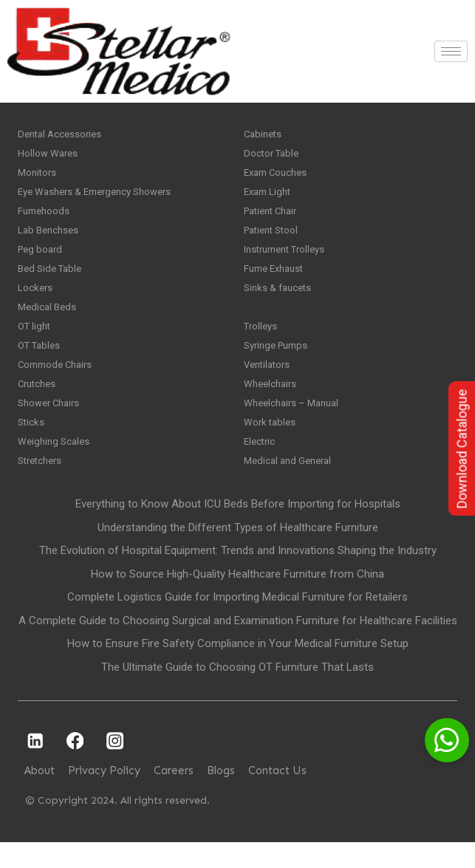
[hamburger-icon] (451, 51)
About (40, 797)
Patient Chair (274, 217)
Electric (261, 465)
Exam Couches (278, 176)
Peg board (42, 259)
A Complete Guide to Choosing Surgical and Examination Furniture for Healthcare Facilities (238, 647)
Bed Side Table (52, 279)
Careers (174, 797)
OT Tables (41, 362)
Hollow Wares (49, 155)
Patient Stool (274, 238)
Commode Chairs (58, 383)
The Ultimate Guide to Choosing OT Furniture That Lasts (237, 694)
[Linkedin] (35, 767)
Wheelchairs (272, 403)
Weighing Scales (56, 465)
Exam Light (270, 197)
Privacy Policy (104, 797)
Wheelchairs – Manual (295, 424)
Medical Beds (49, 321)
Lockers (36, 300)
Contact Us (277, 797)
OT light (36, 341)
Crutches (39, 403)
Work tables (271, 445)
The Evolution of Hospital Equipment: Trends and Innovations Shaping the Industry (238, 577)
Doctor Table (273, 155)
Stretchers (42, 486)
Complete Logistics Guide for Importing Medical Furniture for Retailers (237, 623)
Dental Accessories (62, 134)
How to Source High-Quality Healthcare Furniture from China (237, 601)
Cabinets (264, 134)
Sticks (32, 445)
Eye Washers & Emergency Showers (102, 197)
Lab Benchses (50, 238)
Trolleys (262, 341)
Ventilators (269, 383)
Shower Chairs (52, 424)
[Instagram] (115, 767)
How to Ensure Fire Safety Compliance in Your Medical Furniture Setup (238, 670)
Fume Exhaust (277, 279)
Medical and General (291, 486)
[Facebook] (75, 767)
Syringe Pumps (279, 362)
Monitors (38, 176)
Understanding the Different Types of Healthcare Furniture (238, 554)
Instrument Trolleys (289, 259)
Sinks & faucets (280, 300)
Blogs (221, 797)
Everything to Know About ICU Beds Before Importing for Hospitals (238, 530)
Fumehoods (45, 217)
